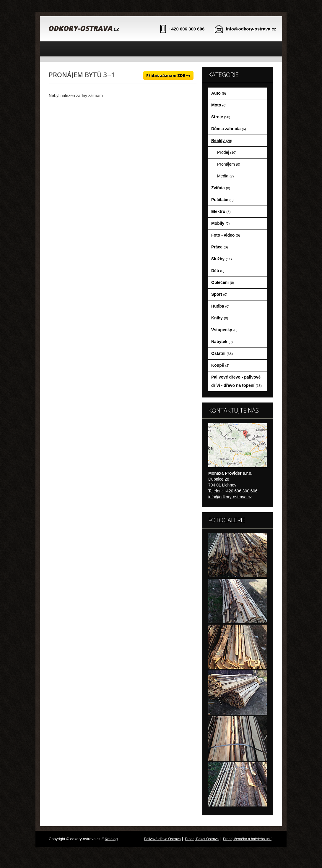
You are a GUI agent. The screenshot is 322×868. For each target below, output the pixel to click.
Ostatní (222, 353)
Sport (219, 294)
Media (225, 176)
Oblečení (223, 282)
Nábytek (222, 342)
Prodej (227, 152)
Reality (222, 140)
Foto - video (226, 235)
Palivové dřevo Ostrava (162, 839)
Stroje (221, 117)
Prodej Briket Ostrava (202, 839)
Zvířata (221, 188)
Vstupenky (224, 330)
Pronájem (229, 164)
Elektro (221, 211)
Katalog (111, 839)
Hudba (220, 306)
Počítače (222, 200)
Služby (222, 259)
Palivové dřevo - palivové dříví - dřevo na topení (236, 381)
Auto (219, 93)
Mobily (220, 223)
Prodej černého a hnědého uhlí (247, 839)
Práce (219, 247)
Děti (218, 271)
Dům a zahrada (229, 129)
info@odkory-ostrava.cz (251, 29)
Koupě (220, 365)
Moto (219, 105)
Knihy (220, 318)
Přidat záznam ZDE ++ (168, 75)
